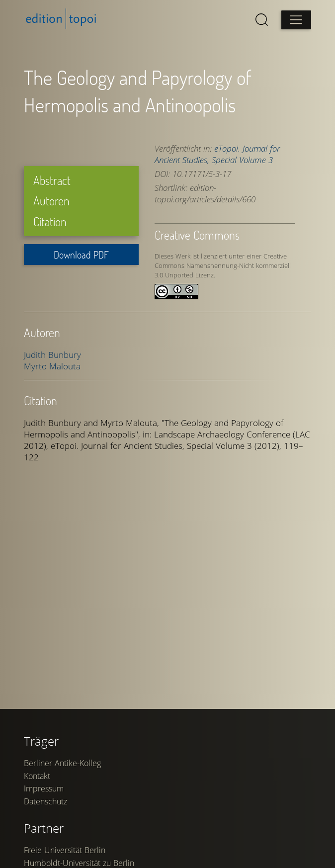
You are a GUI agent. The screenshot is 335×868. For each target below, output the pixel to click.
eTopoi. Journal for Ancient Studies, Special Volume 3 (217, 154)
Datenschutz (45, 801)
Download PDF (81, 255)
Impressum (44, 788)
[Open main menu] (296, 20)
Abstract (52, 180)
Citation (50, 221)
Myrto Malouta (52, 366)
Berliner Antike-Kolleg (62, 763)
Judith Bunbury (52, 355)
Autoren (51, 201)
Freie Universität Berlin (65, 850)
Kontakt (37, 776)
